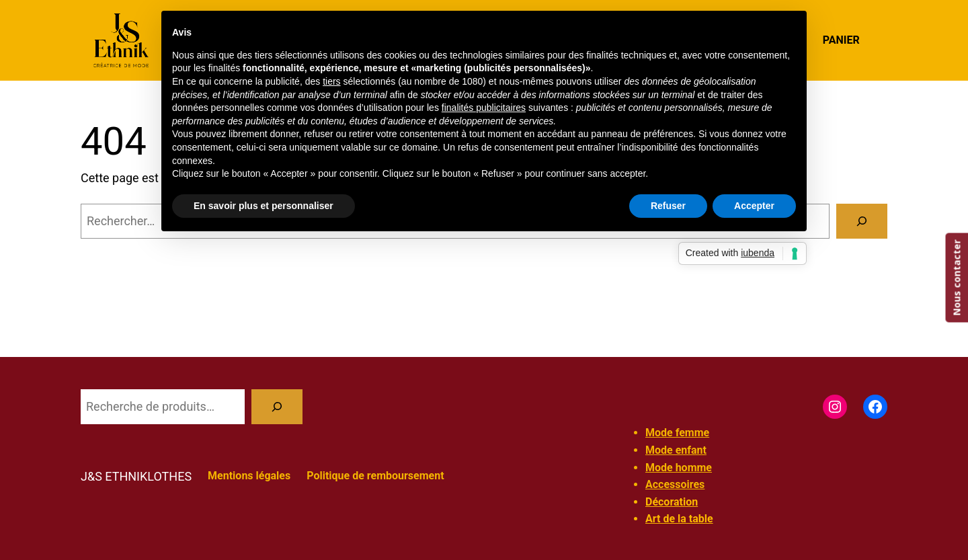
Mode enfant (676, 450)
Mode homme (679, 468)
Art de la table (679, 519)
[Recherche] (277, 407)
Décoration (672, 502)
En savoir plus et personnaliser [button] (264, 206)
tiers (331, 81)
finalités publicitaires (484, 108)
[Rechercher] (862, 221)
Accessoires (675, 484)
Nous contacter (956, 277)
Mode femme (677, 433)
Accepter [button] (754, 206)
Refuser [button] (668, 206)
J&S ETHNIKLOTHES (136, 476)
